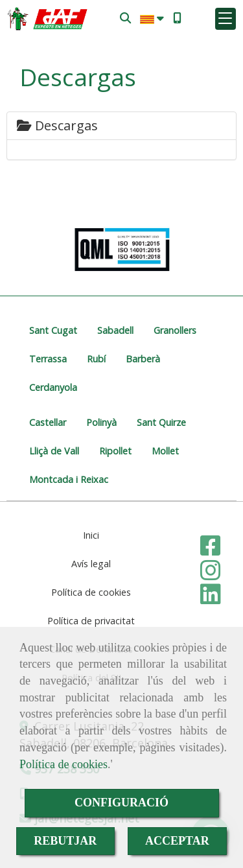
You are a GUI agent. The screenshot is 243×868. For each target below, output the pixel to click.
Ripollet (115, 451)
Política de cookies (64, 764)
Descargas (57, 125)
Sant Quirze (161, 422)
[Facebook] (211, 550)
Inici (91, 535)
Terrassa (48, 359)
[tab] (121, 126)
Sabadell (115, 330)
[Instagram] (211, 574)
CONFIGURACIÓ (121, 803)
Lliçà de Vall (54, 451)
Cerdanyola (53, 387)
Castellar (48, 422)
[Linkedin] (211, 598)
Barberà (143, 359)
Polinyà (101, 422)
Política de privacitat (91, 621)
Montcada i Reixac (69, 479)
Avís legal (91, 564)
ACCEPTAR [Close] (177, 841)
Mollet (165, 451)
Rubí (96, 359)
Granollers (175, 330)
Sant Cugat (53, 330)
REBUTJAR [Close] (65, 841)
